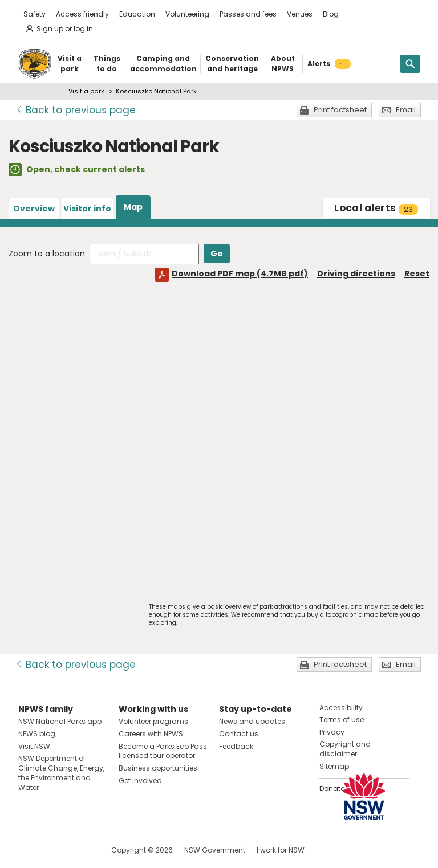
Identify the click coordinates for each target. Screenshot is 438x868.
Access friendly (82, 14)
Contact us (239, 734)
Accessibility (341, 708)
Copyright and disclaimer (345, 749)
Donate (332, 788)
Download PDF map (240, 274)
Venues (300, 14)
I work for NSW (281, 850)
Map (133, 207)
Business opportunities (158, 768)
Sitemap (334, 766)
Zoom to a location (47, 254)
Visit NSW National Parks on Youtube (78, 850)
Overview (34, 209)
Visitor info (87, 209)
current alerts (114, 169)
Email (406, 110)
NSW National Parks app (60, 721)
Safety (35, 14)
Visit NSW (34, 746)
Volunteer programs (153, 721)
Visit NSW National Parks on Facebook (29, 850)
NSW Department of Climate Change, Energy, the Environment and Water (61, 773)
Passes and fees (248, 14)
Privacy (332, 732)
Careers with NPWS (151, 734)
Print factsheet (340, 110)
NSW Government (215, 850)
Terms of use (342, 720)
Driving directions (356, 274)
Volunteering (187, 14)
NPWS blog (37, 734)
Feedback (236, 746)
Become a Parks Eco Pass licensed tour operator (163, 751)
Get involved (140, 781)
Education (137, 14)
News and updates (252, 721)
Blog (331, 14)
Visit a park (86, 91)
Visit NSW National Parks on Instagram (53, 850)
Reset (417, 274)
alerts (376, 208)
